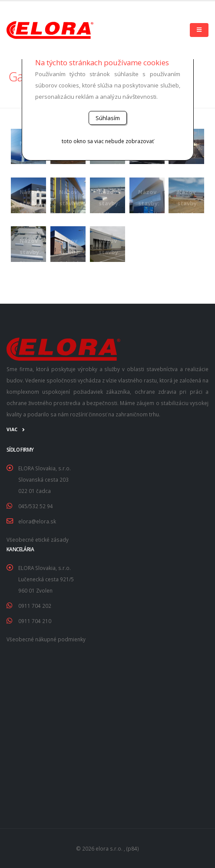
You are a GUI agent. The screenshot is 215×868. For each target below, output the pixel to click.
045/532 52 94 (36, 506)
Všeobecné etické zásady (38, 540)
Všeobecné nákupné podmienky (46, 639)
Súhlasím (108, 118)
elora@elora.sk (37, 521)
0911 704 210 (35, 621)
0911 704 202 (35, 606)
